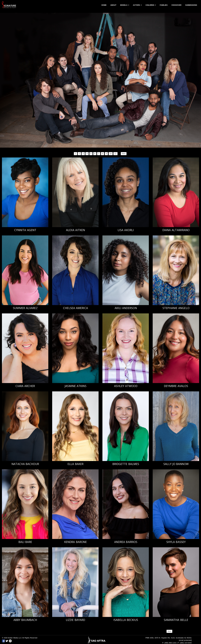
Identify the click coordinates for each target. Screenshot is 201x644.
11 (115, 154)
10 (111, 154)
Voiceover (176, 5)
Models (125, 5)
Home (104, 5)
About (113, 5)
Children (151, 5)
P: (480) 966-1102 (169, 643)
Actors (137, 5)
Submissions (191, 5)
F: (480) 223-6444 (185, 643)
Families (164, 5)
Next (124, 154)
